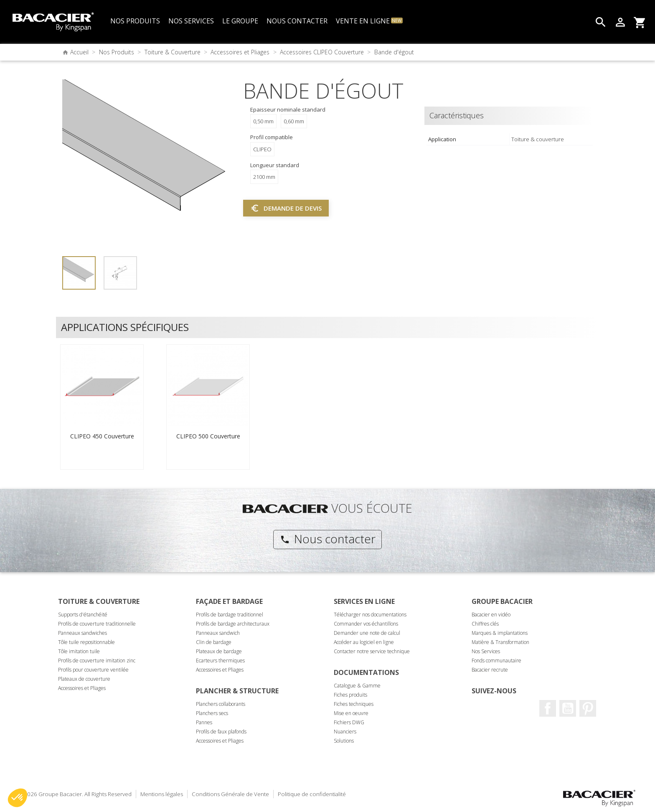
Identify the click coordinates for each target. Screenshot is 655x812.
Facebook (548, 708)
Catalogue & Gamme (357, 686)
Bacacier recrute (490, 670)
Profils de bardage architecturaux (233, 624)
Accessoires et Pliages (82, 688)
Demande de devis (286, 208)
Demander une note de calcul (367, 633)
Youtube (568, 708)
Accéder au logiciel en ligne (364, 642)
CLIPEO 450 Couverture (102, 436)
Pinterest (588, 708)
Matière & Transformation (500, 642)
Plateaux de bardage (219, 651)
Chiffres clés (485, 624)
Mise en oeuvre (351, 713)
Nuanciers (345, 732)
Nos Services (486, 651)
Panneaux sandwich (218, 633)
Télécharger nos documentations (370, 615)
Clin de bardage (214, 642)
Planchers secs (212, 713)
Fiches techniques (354, 704)
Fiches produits (350, 695)
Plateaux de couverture (84, 679)
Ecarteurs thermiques (220, 661)
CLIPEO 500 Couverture (208, 436)
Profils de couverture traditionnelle (97, 624)
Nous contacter (328, 539)
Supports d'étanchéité (83, 615)
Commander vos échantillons (366, 624)
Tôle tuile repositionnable (86, 642)
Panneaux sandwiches (83, 633)
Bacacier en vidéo (491, 615)
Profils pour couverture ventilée (93, 670)
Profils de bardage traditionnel (230, 615)
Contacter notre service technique (372, 651)
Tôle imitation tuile (79, 651)
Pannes (204, 722)
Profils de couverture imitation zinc (97, 661)
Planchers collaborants (221, 704)
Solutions (344, 741)
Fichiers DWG (349, 722)
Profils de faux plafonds (221, 732)
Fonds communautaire (496, 661)
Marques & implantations (500, 633)
